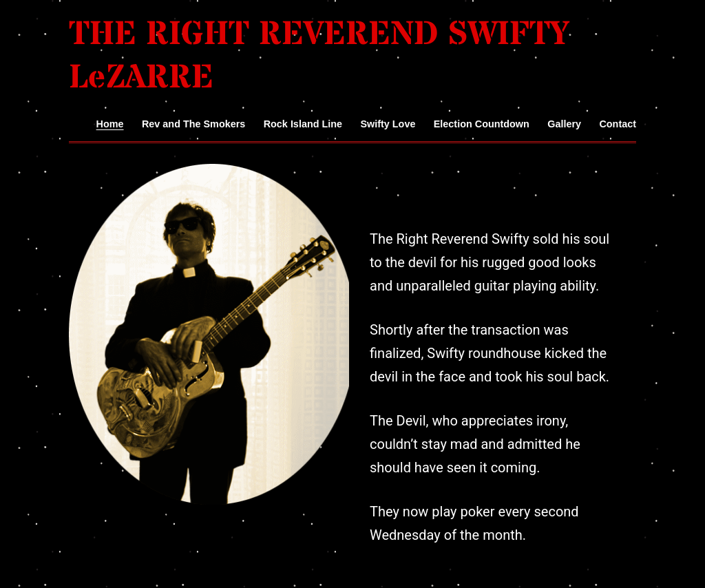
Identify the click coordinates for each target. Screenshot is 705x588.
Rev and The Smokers (193, 124)
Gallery (564, 124)
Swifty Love (388, 124)
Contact (618, 124)
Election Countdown (482, 124)
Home (110, 124)
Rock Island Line (303, 124)
